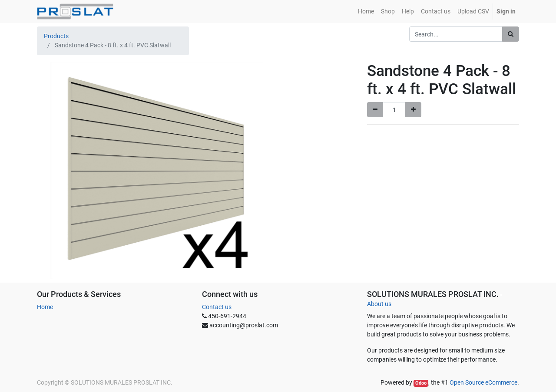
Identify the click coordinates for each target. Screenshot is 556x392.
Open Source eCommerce (483, 382)
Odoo (421, 383)
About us (379, 304)
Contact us (217, 307)
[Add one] (413, 110)
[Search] (511, 34)
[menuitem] (366, 12)
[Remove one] (375, 110)
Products (56, 36)
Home (45, 307)
